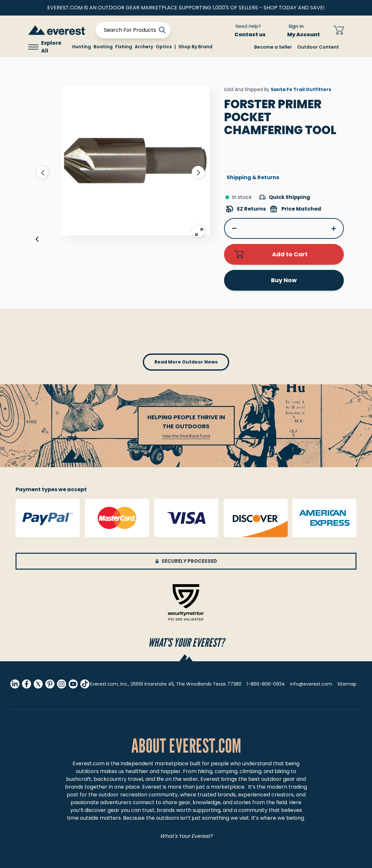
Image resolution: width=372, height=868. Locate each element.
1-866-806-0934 (266, 684)
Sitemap (347, 684)
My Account (307, 35)
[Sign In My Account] (300, 30)
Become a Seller (273, 47)
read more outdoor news (186, 362)
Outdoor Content (318, 47)
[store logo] (57, 30)
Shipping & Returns (253, 177)
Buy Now (284, 280)
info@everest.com (311, 684)
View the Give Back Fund (186, 436)
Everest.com (89, 764)
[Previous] (37, 240)
